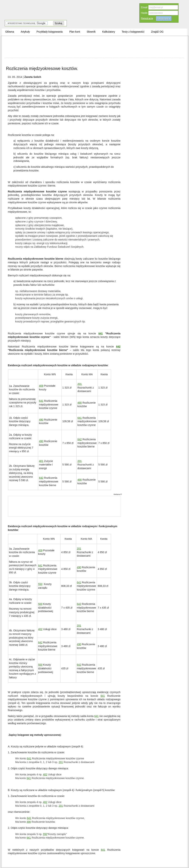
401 (41, 461)
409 (41, 386)
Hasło (144, 13)
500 (40, 604)
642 (118, 346)
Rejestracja (147, 18)
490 (79, 403)
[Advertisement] (94, 47)
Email (144, 7)
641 (100, 333)
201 (79, 384)
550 (40, 584)
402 (40, 629)
